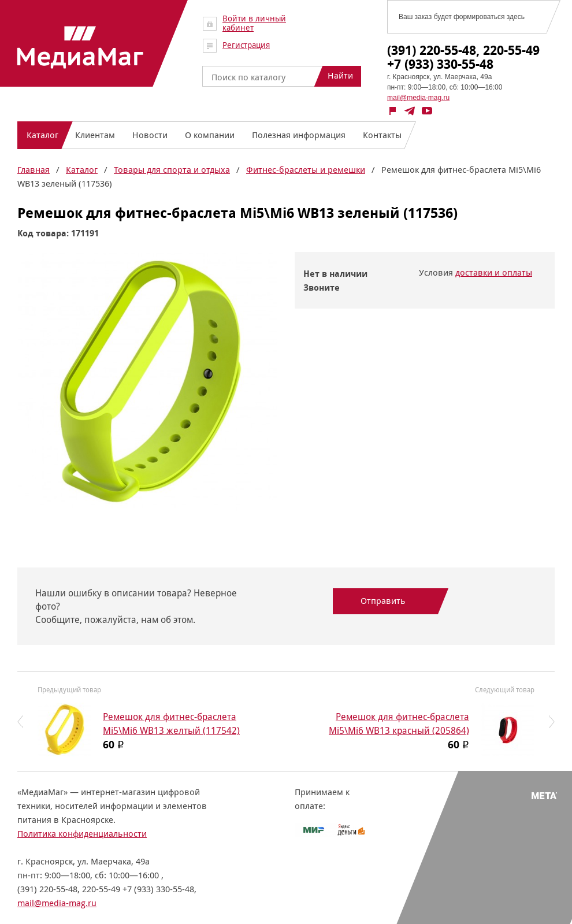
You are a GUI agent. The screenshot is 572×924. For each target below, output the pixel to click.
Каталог (82, 170)
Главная (34, 170)
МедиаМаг (80, 47)
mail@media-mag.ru (418, 98)
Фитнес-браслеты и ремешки (306, 170)
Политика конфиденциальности (82, 834)
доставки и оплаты (494, 272)
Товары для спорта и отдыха (172, 170)
